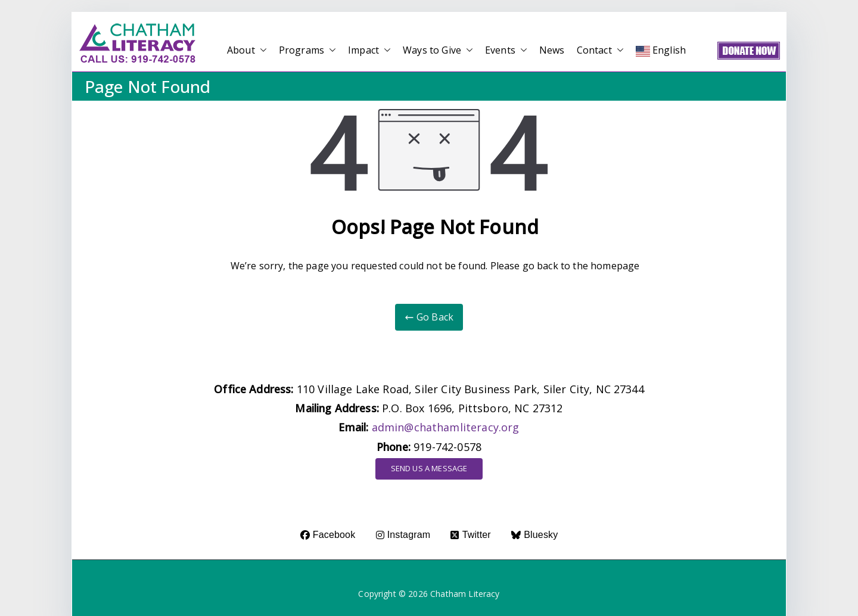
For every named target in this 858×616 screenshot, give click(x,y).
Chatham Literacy (465, 594)
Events (506, 50)
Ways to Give (438, 50)
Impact (369, 50)
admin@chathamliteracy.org (446, 427)
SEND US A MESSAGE (429, 468)
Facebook (328, 535)
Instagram (403, 535)
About (247, 50)
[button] (261, 50)
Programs (307, 50)
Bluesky (534, 535)
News (552, 50)
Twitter (470, 535)
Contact (600, 50)
